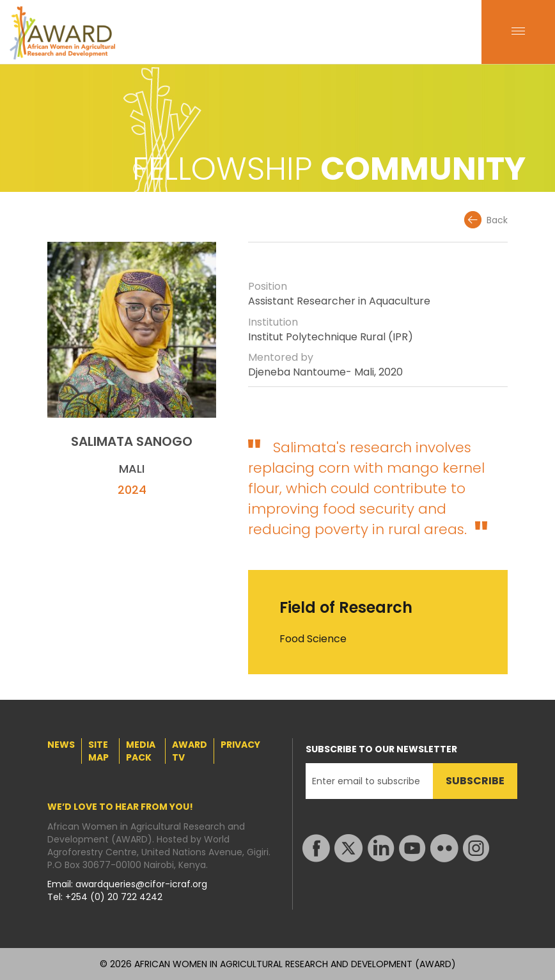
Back (497, 220)
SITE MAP (98, 751)
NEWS (61, 745)
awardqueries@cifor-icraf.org (141, 884)
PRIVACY (240, 745)
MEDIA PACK (141, 751)
